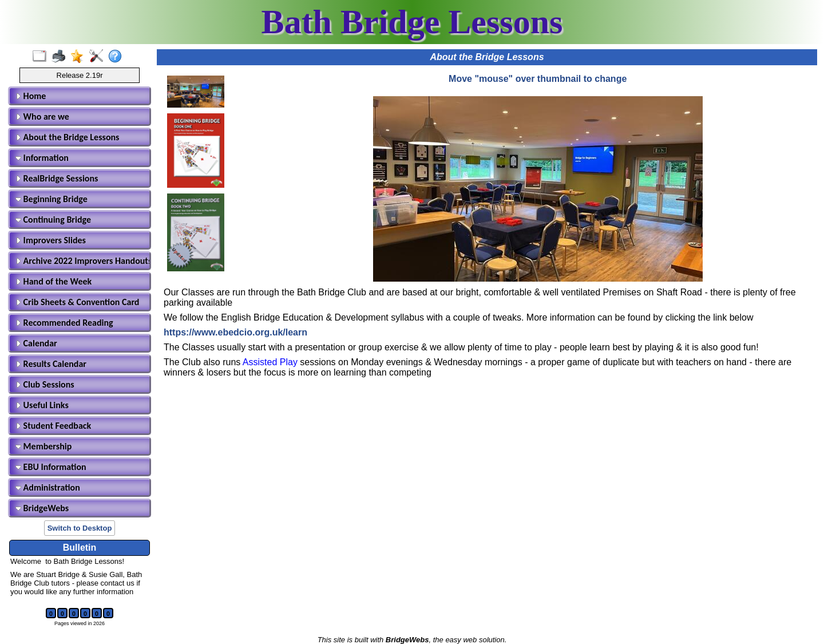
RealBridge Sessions (57, 178)
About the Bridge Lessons (67, 137)
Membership (43, 446)
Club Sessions (45, 384)
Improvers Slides (51, 240)
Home (31, 96)
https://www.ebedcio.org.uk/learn (235, 332)
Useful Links (42, 405)
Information (42, 158)
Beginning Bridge (51, 199)
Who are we (42, 116)
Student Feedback (53, 426)
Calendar (36, 343)
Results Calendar (51, 364)
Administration (48, 487)
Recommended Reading (64, 323)
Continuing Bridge (53, 220)
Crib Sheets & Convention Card (77, 302)
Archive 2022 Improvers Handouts (81, 261)
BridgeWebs (42, 508)
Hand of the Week (54, 281)
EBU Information (51, 467)
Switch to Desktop (80, 528)
